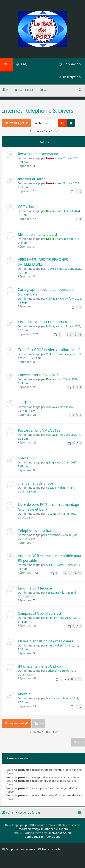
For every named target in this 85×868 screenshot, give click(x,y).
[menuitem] (22, 65)
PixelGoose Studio (60, 833)
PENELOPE (53, 593)
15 (80, 573)
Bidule (50, 645)
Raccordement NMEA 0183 (39, 430)
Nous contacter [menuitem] (50, 849)
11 (80, 334)
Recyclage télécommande (38, 154)
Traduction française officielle (36, 829)
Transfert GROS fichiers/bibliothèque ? (49, 350)
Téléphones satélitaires (37, 531)
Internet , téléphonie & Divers (38, 111)
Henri (50, 158)
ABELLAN (52, 488)
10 (75, 334)
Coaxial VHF (27, 458)
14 (75, 573)
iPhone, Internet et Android (40, 666)
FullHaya (51, 299)
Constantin (53, 535)
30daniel (52, 671)
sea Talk (25, 403)
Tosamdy (52, 514)
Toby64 (51, 269)
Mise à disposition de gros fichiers (46, 641)
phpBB (29, 825)
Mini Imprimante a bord (37, 234)
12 (65, 573)
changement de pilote (35, 483)
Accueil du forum (29, 813)
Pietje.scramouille (57, 354)
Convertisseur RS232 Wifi (38, 375)
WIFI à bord (27, 207)
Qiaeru (64, 829)
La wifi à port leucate (35, 588)
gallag (50, 462)
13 (70, 573)
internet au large (32, 179)
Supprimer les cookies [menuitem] (19, 849)
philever (51, 618)
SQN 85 (51, 565)
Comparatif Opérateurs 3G (39, 613)
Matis (49, 698)
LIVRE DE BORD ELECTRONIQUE (44, 322)
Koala (50, 211)
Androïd (24, 694)
